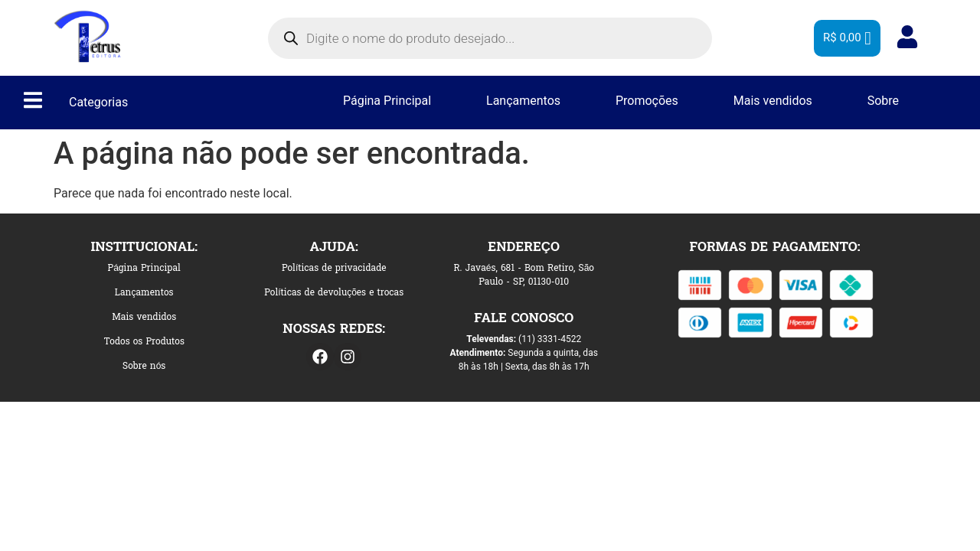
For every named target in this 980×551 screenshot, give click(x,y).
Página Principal (387, 101)
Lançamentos (523, 101)
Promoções (647, 101)
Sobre (883, 101)
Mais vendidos (773, 101)
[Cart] (847, 38)
